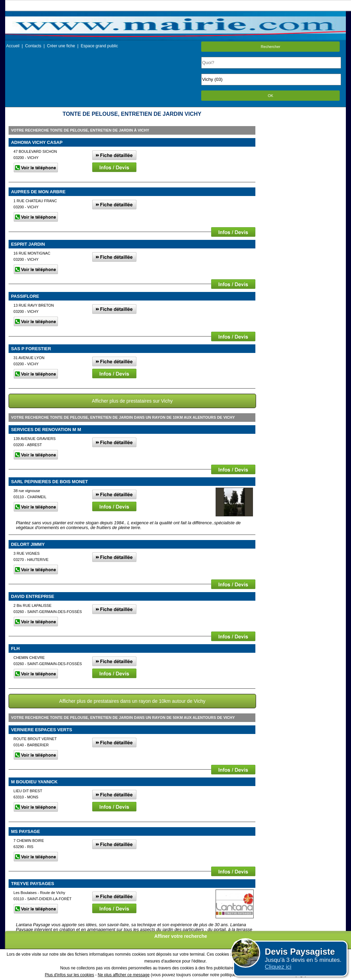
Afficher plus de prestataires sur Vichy (132, 401)
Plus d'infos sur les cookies (70, 975)
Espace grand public (99, 46)
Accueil (13, 46)
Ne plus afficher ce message (124, 975)
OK (270, 96)
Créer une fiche (61, 46)
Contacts (33, 46)
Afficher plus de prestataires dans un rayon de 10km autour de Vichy (132, 701)
